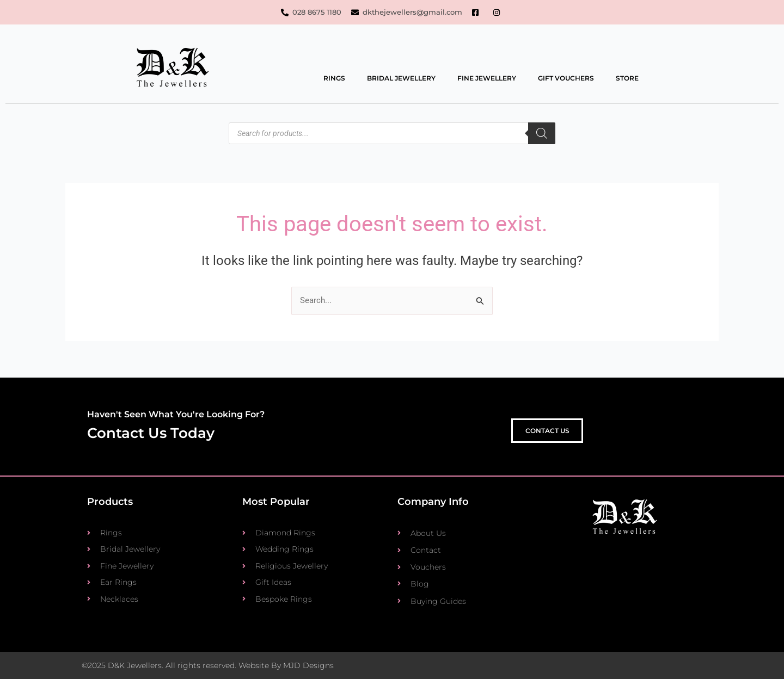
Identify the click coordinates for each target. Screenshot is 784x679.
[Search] (542, 134)
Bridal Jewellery (401, 79)
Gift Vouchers (566, 79)
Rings (334, 79)
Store (627, 79)
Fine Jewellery (487, 79)
